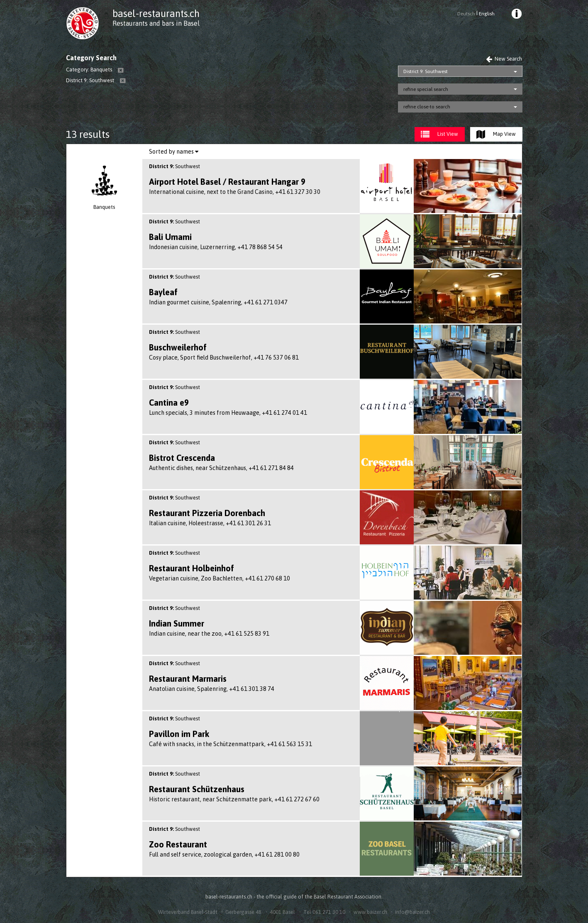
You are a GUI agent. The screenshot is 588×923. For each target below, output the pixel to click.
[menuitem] (516, 15)
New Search (504, 59)
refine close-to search (427, 107)
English (487, 14)
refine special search (426, 89)
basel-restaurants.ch (156, 13)
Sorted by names (174, 152)
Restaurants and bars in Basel (156, 23)
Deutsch (466, 14)
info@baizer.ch (412, 912)
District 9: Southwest (426, 71)
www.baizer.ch (370, 912)
